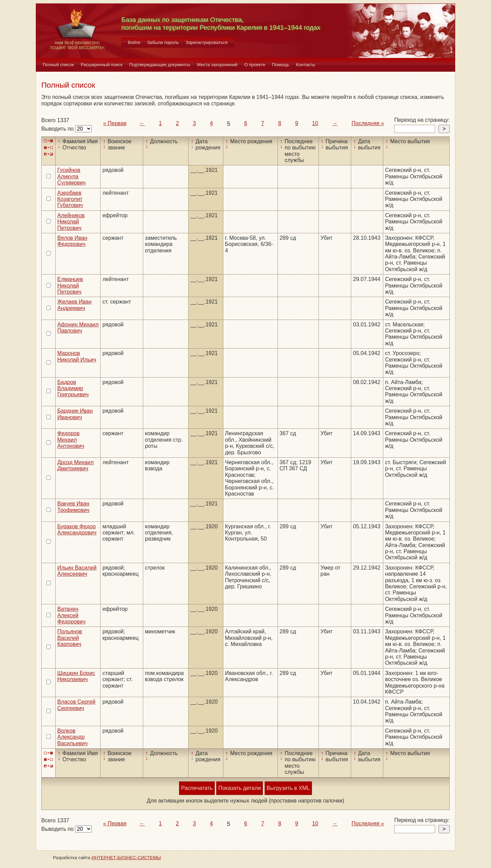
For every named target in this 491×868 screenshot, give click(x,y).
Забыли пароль (163, 42)
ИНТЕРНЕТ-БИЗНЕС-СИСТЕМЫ (126, 858)
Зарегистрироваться (207, 42)
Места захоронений (217, 65)
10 (315, 123)
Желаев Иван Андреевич (75, 305)
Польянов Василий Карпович (70, 638)
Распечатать (197, 788)
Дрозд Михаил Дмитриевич (75, 465)
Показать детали (239, 788)
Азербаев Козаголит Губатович (70, 199)
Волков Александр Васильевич (72, 737)
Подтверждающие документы (160, 65)
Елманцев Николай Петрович (70, 285)
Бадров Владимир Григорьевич (73, 388)
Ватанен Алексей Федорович (71, 615)
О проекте (255, 65)
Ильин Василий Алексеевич (77, 571)
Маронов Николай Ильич (77, 356)
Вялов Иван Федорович (72, 241)
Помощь (281, 65)
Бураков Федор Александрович (77, 529)
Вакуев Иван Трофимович (73, 507)
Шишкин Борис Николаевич (76, 676)
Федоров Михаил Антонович (71, 440)
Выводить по (58, 129)
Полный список (58, 65)
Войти (134, 42)
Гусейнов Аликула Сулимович (71, 176)
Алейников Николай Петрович (71, 222)
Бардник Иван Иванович (75, 414)
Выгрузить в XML (288, 788)
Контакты (306, 65)
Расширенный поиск (102, 65)
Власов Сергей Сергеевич (76, 705)
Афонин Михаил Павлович (78, 328)
